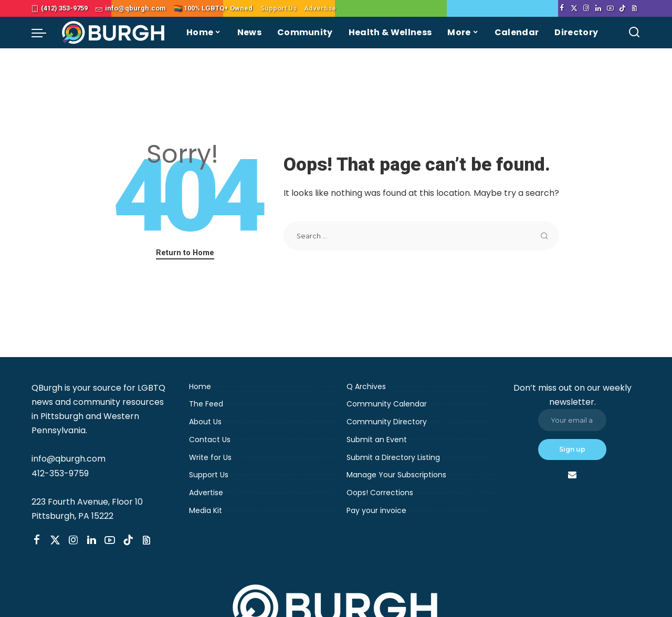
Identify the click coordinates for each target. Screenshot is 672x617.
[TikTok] (622, 8)
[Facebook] (562, 8)
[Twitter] (574, 8)
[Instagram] (586, 8)
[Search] (634, 33)
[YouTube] (610, 8)
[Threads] (634, 8)
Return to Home (185, 253)
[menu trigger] (44, 33)
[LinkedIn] (598, 8)
